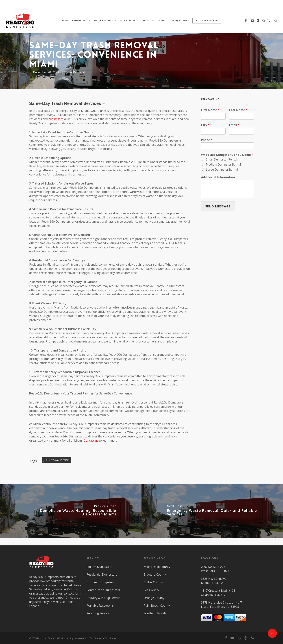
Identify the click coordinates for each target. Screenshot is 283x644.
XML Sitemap (111, 638)
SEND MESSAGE (218, 206)
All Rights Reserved (76, 638)
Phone (207, 140)
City (205, 125)
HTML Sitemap (95, 638)
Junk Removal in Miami (57, 460)
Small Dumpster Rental (221, 159)
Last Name (238, 110)
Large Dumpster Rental (222, 170)
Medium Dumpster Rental (223, 164)
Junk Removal (75, 72)
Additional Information (218, 177)
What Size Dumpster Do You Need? (227, 155)
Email (234, 125)
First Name (210, 110)
